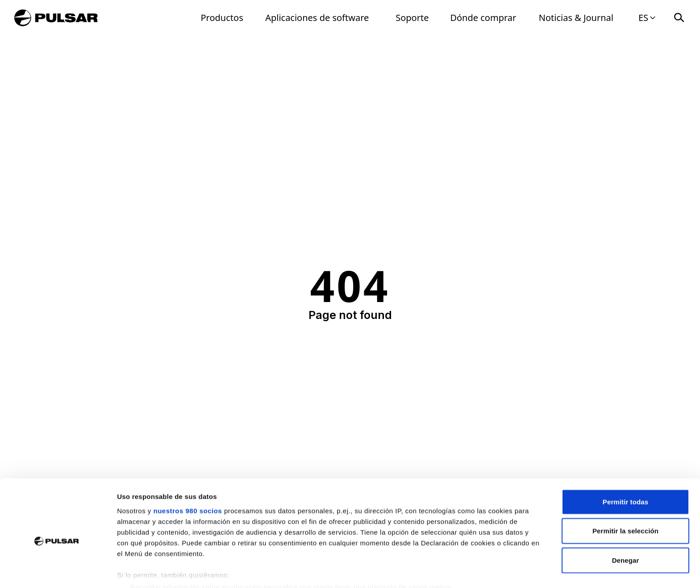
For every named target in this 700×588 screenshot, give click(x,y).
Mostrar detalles (483, 570)
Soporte (412, 18)
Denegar (626, 517)
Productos (222, 18)
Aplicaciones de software (317, 18)
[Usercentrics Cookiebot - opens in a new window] (58, 571)
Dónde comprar (483, 18)
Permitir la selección (625, 488)
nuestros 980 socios (187, 468)
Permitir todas (625, 459)
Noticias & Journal (576, 18)
